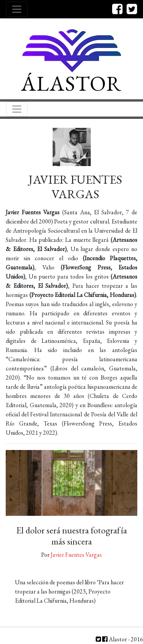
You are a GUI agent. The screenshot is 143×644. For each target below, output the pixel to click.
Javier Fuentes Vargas (76, 555)
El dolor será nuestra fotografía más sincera (72, 536)
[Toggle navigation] (17, 9)
